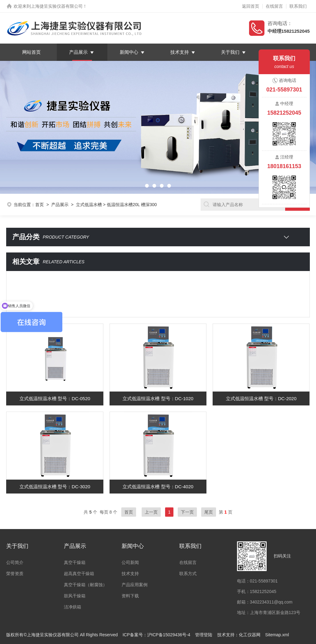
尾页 (209, 512)
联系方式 (188, 574)
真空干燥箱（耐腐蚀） (85, 585)
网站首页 (31, 52)
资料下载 (130, 596)
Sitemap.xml (277, 635)
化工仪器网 (250, 635)
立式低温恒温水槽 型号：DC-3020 (55, 487)
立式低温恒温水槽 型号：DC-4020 (158, 487)
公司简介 (15, 562)
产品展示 (78, 52)
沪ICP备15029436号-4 (169, 635)
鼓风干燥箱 (75, 596)
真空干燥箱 (75, 562)
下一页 (187, 512)
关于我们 (230, 52)
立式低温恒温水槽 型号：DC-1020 (158, 398)
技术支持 (180, 52)
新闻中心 (129, 52)
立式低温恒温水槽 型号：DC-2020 (261, 398)
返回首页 (251, 6)
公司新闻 (130, 562)
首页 (39, 205)
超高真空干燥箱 (79, 574)
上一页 (151, 512)
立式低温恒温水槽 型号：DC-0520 (55, 398)
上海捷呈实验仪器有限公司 (57, 6)
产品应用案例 (135, 585)
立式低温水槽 (89, 205)
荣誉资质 (15, 574)
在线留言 (274, 6)
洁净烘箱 (73, 607)
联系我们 (298, 6)
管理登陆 (204, 635)
